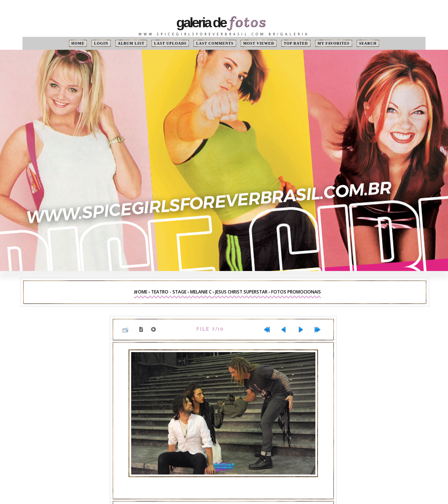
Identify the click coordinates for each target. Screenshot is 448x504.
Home (78, 43)
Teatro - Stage (169, 292)
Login (101, 43)
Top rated (296, 43)
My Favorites (334, 43)
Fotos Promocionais (296, 292)
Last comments (215, 43)
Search (368, 43)
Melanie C (201, 292)
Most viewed (259, 43)
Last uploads (170, 43)
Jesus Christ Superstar (241, 292)
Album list (131, 43)
